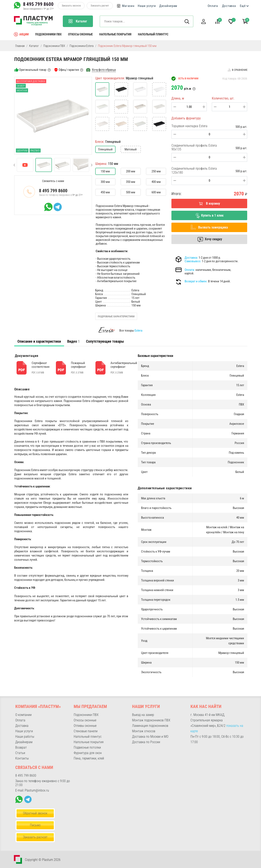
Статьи (20, 753)
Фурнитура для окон (88, 753)
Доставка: (191, 258)
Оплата (213, 6)
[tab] (39, 341)
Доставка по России (146, 742)
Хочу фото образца (104, 70)
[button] (204, 21)
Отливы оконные (85, 726)
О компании (23, 715)
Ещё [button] (243, 6)
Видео (73, 341)
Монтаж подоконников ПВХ (151, 720)
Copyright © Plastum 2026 (43, 860)
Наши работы (25, 737)
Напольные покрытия (115, 34)
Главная (20, 46)
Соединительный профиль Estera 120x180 (194, 170)
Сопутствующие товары (105, 341)
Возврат (21, 747)
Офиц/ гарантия (69, 70)
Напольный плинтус (153, 34)
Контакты (22, 758)
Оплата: (190, 270)
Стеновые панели (86, 731)
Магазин (128, 6)
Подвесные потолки (87, 747)
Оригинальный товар (33, 70)
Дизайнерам (168, 6)
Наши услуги (147, 6)
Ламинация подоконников (150, 726)
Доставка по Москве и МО (150, 737)
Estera (138, 331)
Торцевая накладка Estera (189, 126)
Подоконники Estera (82, 46)
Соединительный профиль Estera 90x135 (194, 147)
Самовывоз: (193, 261)
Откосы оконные (80, 34)
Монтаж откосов (144, 731)
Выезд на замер (143, 715)
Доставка (229, 6)
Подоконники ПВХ (48, 34)
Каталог (34, 46)
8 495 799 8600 (38, 4)
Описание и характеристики (39, 341)
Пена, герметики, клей (89, 758)
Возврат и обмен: (196, 281)
